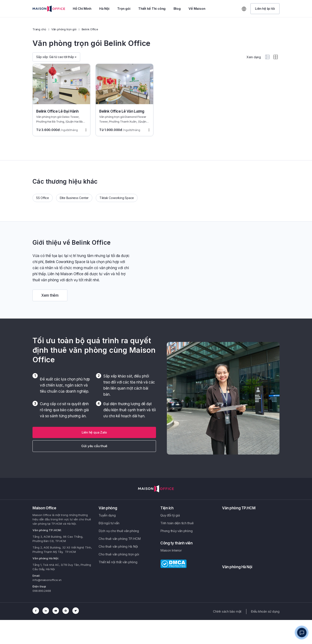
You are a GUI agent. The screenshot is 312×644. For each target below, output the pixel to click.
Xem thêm (50, 295)
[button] (265, 9)
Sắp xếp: (56, 57)
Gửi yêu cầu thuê (94, 446)
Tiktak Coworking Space (117, 198)
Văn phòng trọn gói (64, 29)
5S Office (43, 198)
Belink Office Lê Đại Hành (57, 111)
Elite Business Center (74, 198)
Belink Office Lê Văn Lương (122, 111)
